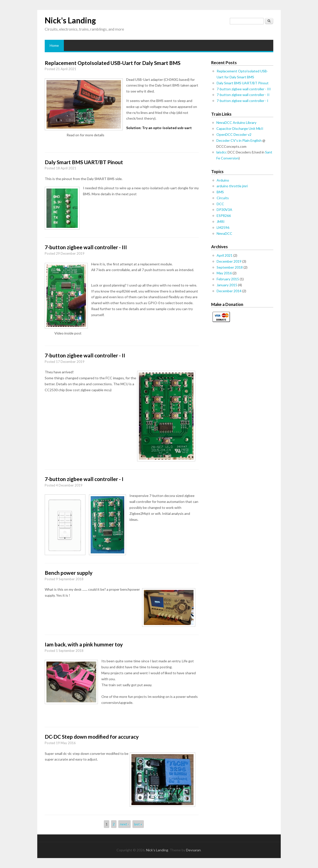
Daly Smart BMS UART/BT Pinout (84, 162)
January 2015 (227, 285)
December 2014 (229, 291)
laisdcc (222, 152)
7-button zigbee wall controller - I (84, 479)
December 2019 (229, 261)
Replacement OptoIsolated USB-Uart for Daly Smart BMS (113, 63)
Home (54, 45)
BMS (220, 192)
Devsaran (193, 850)
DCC (220, 204)
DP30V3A (224, 210)
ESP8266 (224, 216)
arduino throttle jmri (232, 186)
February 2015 (228, 279)
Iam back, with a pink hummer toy (84, 644)
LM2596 (223, 227)
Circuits (223, 198)
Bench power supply (69, 573)
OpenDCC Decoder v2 (234, 134)
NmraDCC (224, 233)
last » (138, 824)
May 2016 (224, 273)
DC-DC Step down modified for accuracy (92, 737)
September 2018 (230, 267)
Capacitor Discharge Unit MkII (240, 128)
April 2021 (225, 255)
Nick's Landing (70, 20)
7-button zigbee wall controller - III (86, 247)
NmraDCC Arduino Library (236, 122)
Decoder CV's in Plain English (239, 140)
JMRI (221, 221)
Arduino (223, 180)
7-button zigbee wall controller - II (85, 355)
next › (124, 824)
